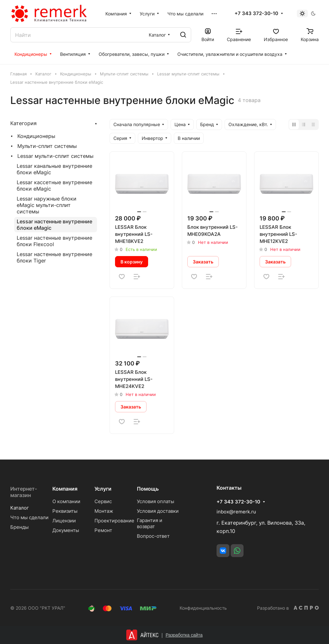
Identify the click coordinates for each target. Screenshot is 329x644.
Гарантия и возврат (150, 523)
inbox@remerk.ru (236, 512)
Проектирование (114, 521)
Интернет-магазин (24, 492)
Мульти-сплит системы (47, 146)
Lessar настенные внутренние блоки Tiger (54, 257)
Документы (66, 530)
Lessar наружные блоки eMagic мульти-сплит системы (47, 205)
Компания (65, 489)
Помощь (148, 489)
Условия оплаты (156, 501)
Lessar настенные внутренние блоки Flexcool (54, 241)
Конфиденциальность (203, 608)
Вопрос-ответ (153, 536)
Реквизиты (65, 511)
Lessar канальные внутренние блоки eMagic (54, 169)
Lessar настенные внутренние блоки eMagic (54, 225)
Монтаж (104, 511)
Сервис (103, 501)
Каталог (20, 508)
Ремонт (103, 530)
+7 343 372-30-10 (256, 13)
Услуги (103, 489)
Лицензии (64, 521)
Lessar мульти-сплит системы (55, 156)
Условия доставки (158, 511)
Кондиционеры (36, 136)
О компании (66, 501)
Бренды (19, 527)
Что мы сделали (29, 517)
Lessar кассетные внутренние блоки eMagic (54, 185)
